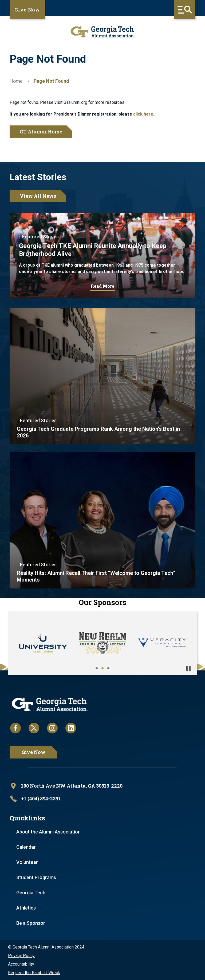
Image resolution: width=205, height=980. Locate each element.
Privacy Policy (21, 956)
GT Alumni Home (41, 132)
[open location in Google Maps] (102, 786)
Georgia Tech (31, 893)
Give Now (27, 10)
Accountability (21, 964)
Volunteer (27, 862)
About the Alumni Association (48, 832)
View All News (38, 196)
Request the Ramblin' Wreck (34, 973)
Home (16, 81)
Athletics (26, 908)
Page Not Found (51, 81)
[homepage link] (102, 32)
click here (143, 114)
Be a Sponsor (31, 923)
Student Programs (36, 877)
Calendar (26, 847)
